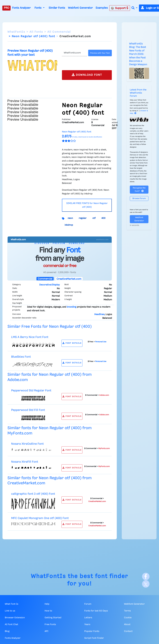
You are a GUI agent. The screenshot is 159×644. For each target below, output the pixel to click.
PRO (7, 8)
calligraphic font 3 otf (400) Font (33, 494)
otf (94, 218)
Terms (127, 611)
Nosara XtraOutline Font (27, 444)
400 (103, 218)
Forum (88, 604)
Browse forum (139, 198)
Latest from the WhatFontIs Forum (138, 93)
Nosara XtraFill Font (25, 462)
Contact (128, 631)
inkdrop (69, 225)
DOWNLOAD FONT (87, 75)
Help (47, 604)
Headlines (99, 314)
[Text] (74, 53)
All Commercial (59, 32)
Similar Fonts (57, 8)
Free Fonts (50, 624)
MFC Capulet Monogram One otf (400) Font (40, 518)
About (127, 624)
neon (70, 218)
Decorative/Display (50, 285)
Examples (102, 8)
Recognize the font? (139, 190)
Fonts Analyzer (21, 8)
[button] (134, 8)
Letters (88, 618)
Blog (7, 631)
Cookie (128, 618)
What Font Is (11, 604)
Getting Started (53, 618)
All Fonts (36, 32)
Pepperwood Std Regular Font (31, 391)
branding (72, 307)
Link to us (10, 611)
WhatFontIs (16, 32)
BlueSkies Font (21, 357)
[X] (146, 584)
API (46, 631)
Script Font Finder (94, 638)
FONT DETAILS (72, 343)
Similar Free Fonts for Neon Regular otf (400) (50, 327)
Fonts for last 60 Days (96, 611)
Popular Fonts (92, 631)
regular (83, 218)
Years (87, 624)
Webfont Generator (80, 8)
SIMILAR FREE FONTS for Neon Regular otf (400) (87, 205)
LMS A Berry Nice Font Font (30, 337)
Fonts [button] (38, 8)
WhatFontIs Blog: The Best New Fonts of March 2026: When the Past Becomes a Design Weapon (138, 54)
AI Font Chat (11, 624)
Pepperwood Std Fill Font (28, 410)
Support (120, 8)
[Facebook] (146, 576)
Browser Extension (15, 618)
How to (48, 611)
